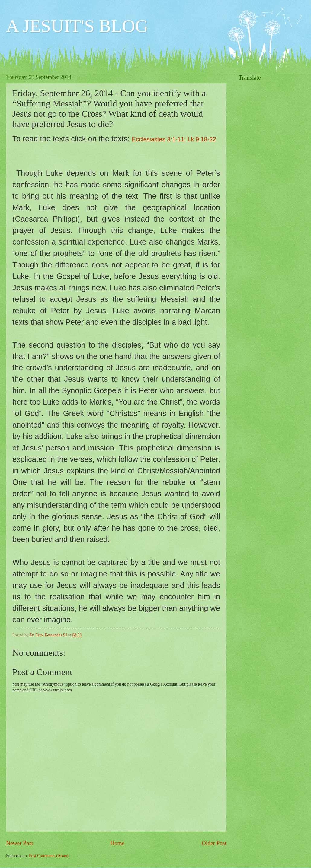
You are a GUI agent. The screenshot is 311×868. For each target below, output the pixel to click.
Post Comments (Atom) (49, 856)
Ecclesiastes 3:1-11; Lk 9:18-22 (174, 139)
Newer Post (20, 843)
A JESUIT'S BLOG (77, 26)
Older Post (214, 843)
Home (117, 843)
